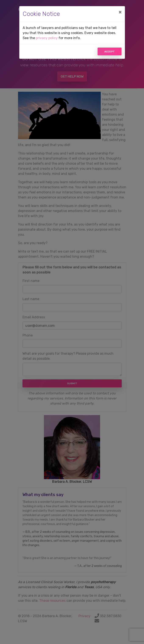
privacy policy (47, 38)
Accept (110, 52)
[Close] (120, 12)
